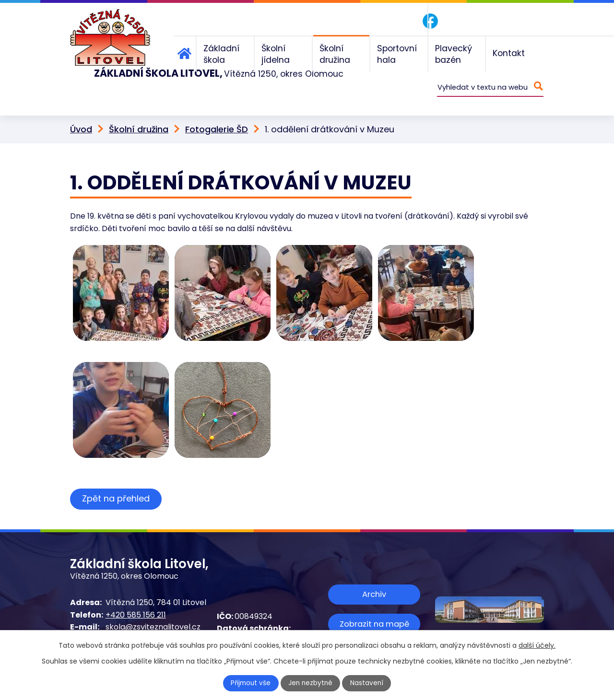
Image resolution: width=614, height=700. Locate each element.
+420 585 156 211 (136, 600)
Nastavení (368, 683)
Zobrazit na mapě (374, 608)
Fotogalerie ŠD (217, 114)
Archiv (374, 579)
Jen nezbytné (311, 683)
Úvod (81, 114)
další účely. (537, 645)
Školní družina (139, 114)
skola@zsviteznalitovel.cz (153, 612)
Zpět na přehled (117, 484)
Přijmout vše (250, 683)
